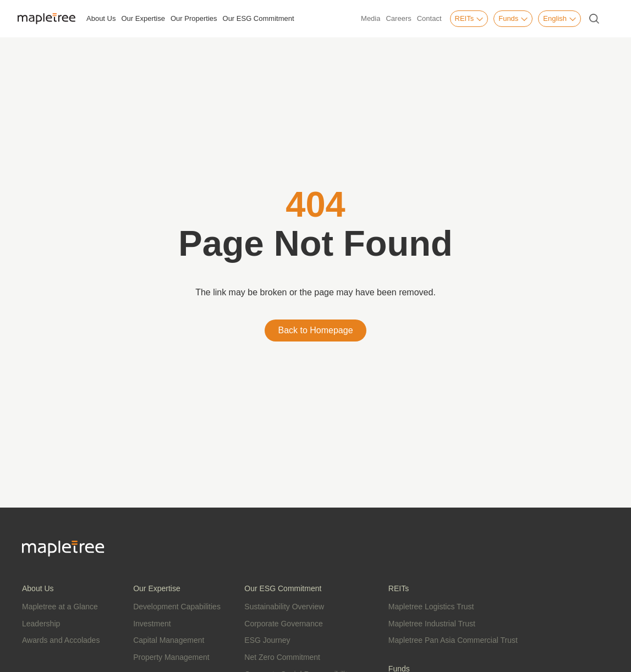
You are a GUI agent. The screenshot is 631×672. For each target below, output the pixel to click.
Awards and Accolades (61, 640)
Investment (152, 624)
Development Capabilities (177, 607)
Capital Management (169, 640)
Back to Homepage (315, 330)
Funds (513, 19)
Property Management (171, 657)
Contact (429, 18)
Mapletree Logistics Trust (431, 607)
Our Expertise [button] (143, 18)
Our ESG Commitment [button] (259, 18)
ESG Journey (267, 640)
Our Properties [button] (194, 18)
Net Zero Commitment (282, 657)
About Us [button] (101, 18)
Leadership (41, 624)
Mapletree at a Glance (60, 607)
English (559, 19)
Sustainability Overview (284, 607)
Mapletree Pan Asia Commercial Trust (453, 640)
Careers (398, 18)
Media (371, 18)
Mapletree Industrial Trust (432, 624)
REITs (469, 19)
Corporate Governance (283, 624)
